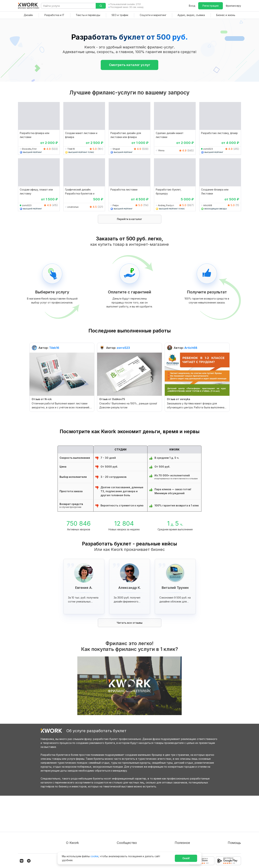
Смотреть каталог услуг (130, 65)
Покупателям (175, 813)
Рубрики (172, 839)
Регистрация (211, 6)
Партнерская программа (136, 820)
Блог (123, 813)
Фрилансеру (233, 6)
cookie (94, 856)
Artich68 (208, 205)
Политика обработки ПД (81, 826)
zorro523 (208, 149)
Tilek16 (71, 149)
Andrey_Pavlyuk (166, 205)
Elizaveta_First (29, 149)
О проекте (72, 813)
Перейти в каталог (129, 219)
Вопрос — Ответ (227, 813)
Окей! (186, 858)
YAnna (161, 150)
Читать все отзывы (130, 623)
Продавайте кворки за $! (182, 826)
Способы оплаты (77, 833)
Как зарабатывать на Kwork (184, 833)
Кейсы (124, 826)
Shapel (116, 149)
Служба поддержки (229, 820)
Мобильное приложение (182, 846)
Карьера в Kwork (76, 839)
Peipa (116, 205)
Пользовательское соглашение (86, 820)
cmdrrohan (73, 207)
